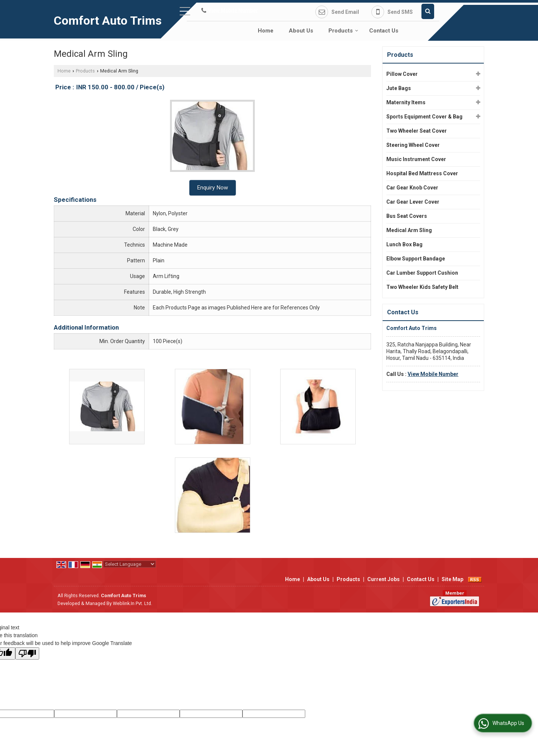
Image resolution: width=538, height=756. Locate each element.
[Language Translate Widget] (129, 564)
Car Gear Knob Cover (412, 188)
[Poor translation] (27, 653)
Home (266, 31)
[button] (233, 10)
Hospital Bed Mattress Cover (422, 173)
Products (343, 31)
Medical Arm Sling (409, 230)
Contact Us (384, 31)
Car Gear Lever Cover (413, 202)
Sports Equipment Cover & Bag (424, 117)
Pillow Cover (402, 74)
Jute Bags (399, 88)
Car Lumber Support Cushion (422, 273)
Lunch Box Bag (404, 244)
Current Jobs (384, 579)
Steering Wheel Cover (413, 145)
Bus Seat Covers (407, 216)
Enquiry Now (213, 188)
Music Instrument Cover (416, 159)
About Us (301, 31)
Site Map (452, 579)
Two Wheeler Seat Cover (417, 131)
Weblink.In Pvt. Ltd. (132, 603)
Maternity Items (406, 102)
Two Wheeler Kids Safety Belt (422, 287)
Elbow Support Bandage (416, 259)
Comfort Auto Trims (108, 21)
